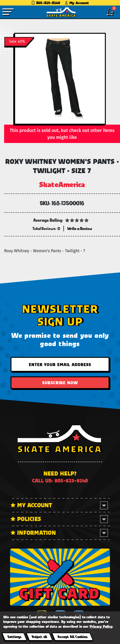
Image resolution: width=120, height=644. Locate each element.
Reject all (39, 637)
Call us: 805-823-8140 (60, 480)
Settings (14, 637)
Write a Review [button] (80, 228)
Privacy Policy (101, 626)
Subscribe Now (60, 383)
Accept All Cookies (72, 637)
